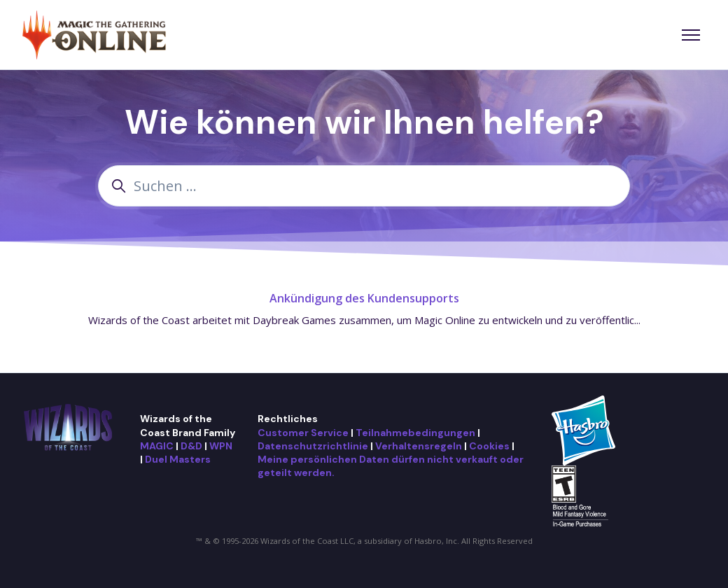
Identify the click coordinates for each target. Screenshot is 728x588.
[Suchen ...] (364, 186)
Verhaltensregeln (419, 446)
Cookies (489, 446)
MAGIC (157, 446)
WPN (221, 446)
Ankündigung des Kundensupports (364, 298)
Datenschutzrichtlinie (313, 446)
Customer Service (303, 433)
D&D (191, 446)
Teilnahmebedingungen (415, 433)
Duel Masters (178, 459)
